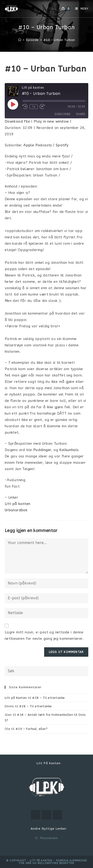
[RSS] (57, 815)
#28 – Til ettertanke (48, 698)
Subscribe (62, 114)
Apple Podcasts (38, 145)
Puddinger (42, 450)
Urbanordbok (16, 510)
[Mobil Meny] (80, 9)
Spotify (62, 145)
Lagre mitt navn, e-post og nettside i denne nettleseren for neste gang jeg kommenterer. (44, 635)
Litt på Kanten (16, 698)
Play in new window (51, 121)
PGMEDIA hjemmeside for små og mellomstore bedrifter (53, 862)
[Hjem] (20, 40)
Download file (17, 121)
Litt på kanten (18, 504)
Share (80, 114)
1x (34, 107)
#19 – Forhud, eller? (32, 729)
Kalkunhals (69, 450)
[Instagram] (46, 815)
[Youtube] (36, 815)
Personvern (49, 838)
